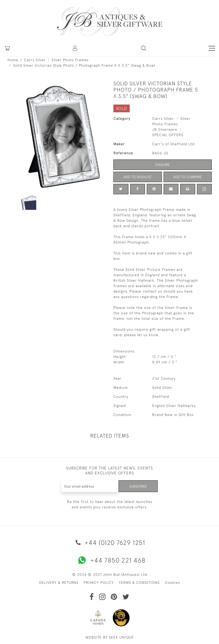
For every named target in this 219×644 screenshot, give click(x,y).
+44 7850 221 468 (109, 560)
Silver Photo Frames (70, 60)
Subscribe (138, 486)
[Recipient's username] (90, 486)
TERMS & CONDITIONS (139, 583)
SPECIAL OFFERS (168, 135)
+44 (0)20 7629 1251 (109, 542)
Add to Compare (188, 177)
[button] (75, 48)
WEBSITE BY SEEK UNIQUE (110, 637)
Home (13, 60)
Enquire (163, 165)
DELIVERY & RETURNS (59, 583)
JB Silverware (165, 129)
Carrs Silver (35, 60)
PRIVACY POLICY (99, 583)
